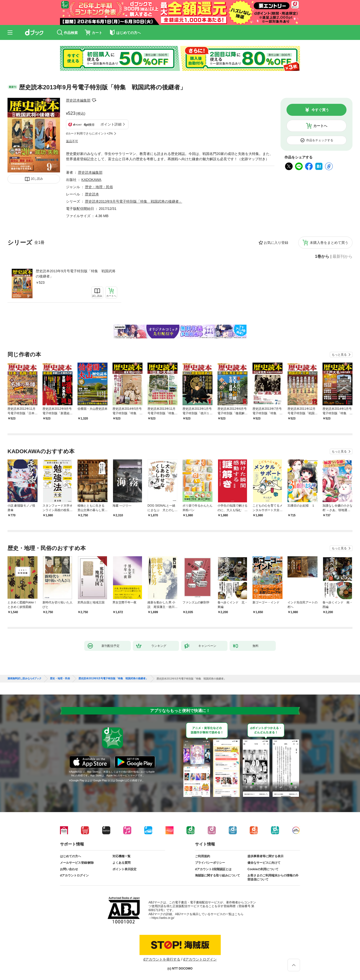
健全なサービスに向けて (264, 863)
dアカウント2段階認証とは (213, 869)
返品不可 (72, 141)
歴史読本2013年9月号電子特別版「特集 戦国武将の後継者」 (76, 274)
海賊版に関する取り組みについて (217, 875)
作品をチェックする (320, 140)
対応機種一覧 (121, 856)
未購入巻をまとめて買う (329, 243)
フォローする (94, 100)
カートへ (320, 126)
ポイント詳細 (111, 124)
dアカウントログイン (74, 875)
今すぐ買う (320, 110)
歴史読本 (92, 194)
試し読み (37, 179)
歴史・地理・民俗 (99, 187)
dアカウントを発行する (162, 959)
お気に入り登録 (276, 243)
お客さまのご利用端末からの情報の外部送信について (273, 877)
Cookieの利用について (263, 869)
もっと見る (339, 355)
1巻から (322, 257)
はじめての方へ (70, 856)
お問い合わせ (69, 869)
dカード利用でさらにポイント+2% (89, 134)
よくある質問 (121, 863)
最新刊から (342, 257)
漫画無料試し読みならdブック (24, 679)
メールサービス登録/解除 (77, 863)
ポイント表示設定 (124, 869)
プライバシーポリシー (210, 863)
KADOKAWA (91, 180)
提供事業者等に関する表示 (265, 856)
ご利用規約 (202, 856)
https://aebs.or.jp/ (163, 918)
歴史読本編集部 (78, 100)
